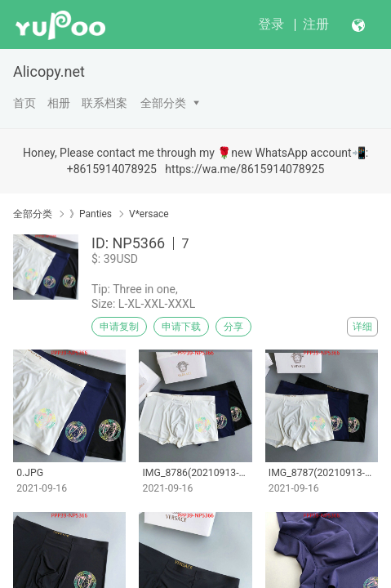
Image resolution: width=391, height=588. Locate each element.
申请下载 (181, 327)
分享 (233, 327)
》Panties (91, 214)
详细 (362, 327)
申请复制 (119, 327)
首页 (24, 103)
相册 (59, 103)
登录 (271, 24)
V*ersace (149, 214)
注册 (316, 24)
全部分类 (163, 103)
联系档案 (104, 103)
